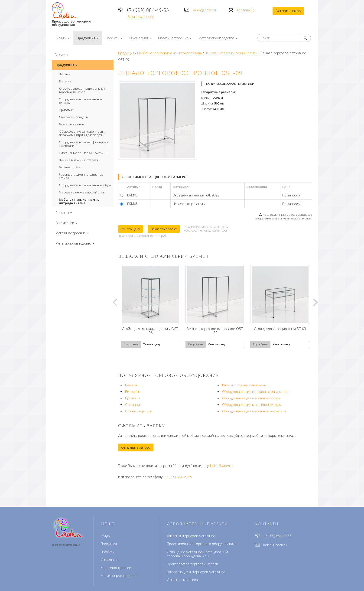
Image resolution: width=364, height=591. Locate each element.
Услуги (106, 536)
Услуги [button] (63, 38)
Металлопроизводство (119, 576)
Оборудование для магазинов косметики (254, 411)
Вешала (65, 74)
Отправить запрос (136, 447)
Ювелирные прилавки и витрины (83, 153)
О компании (110, 560)
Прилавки (66, 110)
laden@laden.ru (204, 10)
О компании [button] (140, 38)
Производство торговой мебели (192, 564)
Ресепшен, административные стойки (81, 176)
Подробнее (131, 344)
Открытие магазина (182, 580)
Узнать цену (130, 229)
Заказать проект (164, 229)
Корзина (245, 10)
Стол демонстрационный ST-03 (280, 329)
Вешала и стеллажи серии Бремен (231, 53)
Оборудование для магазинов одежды (81, 101)
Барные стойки (70, 167)
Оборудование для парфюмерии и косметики (84, 144)
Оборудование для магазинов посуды (251, 398)
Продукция (126, 53)
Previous (115, 302)
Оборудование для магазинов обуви (86, 185)
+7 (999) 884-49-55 (148, 10)
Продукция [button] (88, 38)
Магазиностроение (116, 568)
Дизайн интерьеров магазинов (191, 536)
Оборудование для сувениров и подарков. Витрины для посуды (82, 133)
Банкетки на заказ (72, 124)
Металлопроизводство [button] (218, 38)
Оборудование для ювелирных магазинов (255, 392)
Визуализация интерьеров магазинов (196, 572)
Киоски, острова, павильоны (244, 385)
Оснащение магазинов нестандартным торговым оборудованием (197, 554)
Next (315, 302)
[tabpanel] (151, 306)
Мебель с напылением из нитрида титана (79, 201)
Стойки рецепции (139, 411)
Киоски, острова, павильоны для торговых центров (82, 90)
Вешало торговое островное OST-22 (215, 331)
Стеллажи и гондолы (74, 117)
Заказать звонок (141, 17)
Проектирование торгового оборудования (201, 544)
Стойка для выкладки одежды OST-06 (151, 331)
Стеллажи (132, 405)
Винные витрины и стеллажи (80, 160)
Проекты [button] (114, 38)
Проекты (107, 552)
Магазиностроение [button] (175, 38)
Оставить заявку (288, 11)
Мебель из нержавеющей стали (82, 192)
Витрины (65, 81)
